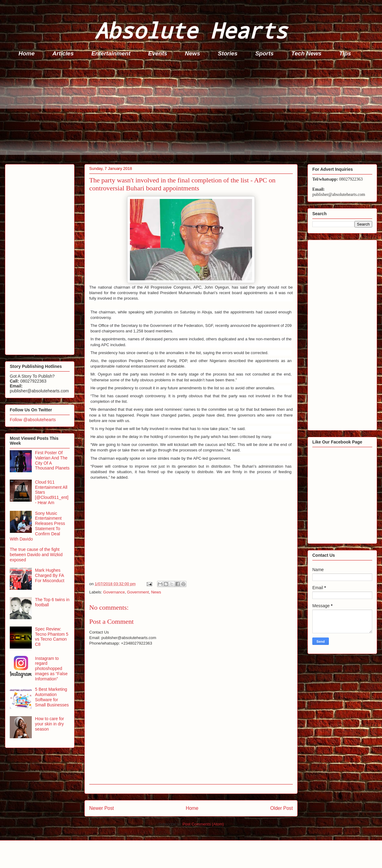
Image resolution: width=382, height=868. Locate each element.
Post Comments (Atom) (203, 824)
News (193, 53)
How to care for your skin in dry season (50, 724)
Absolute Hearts (191, 30)
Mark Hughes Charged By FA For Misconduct (50, 575)
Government (138, 592)
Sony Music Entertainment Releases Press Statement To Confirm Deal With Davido (37, 526)
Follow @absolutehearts (33, 420)
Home (27, 53)
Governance (114, 592)
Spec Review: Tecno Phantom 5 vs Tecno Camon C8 (52, 637)
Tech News (306, 53)
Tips (345, 53)
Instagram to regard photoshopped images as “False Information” (51, 669)
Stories (228, 53)
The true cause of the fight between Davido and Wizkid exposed (36, 555)
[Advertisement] (193, 112)
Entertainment (111, 53)
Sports (264, 53)
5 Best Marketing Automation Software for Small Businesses (52, 697)
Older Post (281, 808)
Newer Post (102, 808)
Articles (63, 53)
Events (158, 53)
